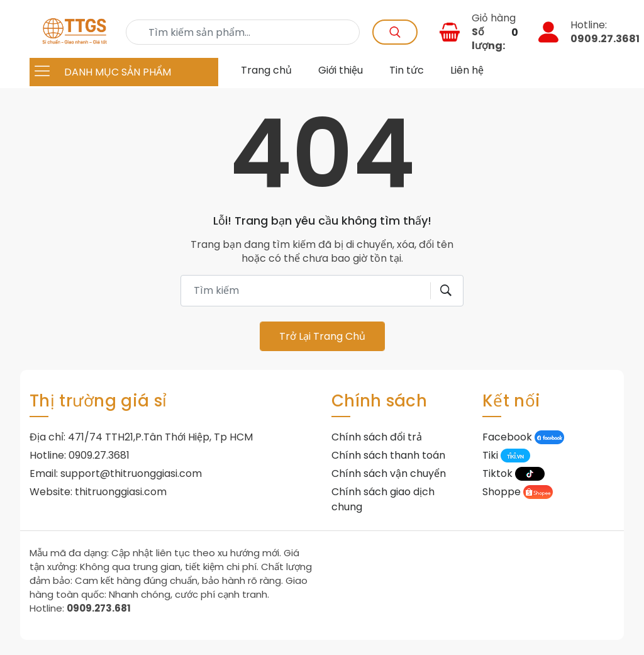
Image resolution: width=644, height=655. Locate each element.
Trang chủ (266, 70)
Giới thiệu (341, 70)
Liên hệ (467, 70)
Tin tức (407, 70)
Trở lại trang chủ (322, 336)
